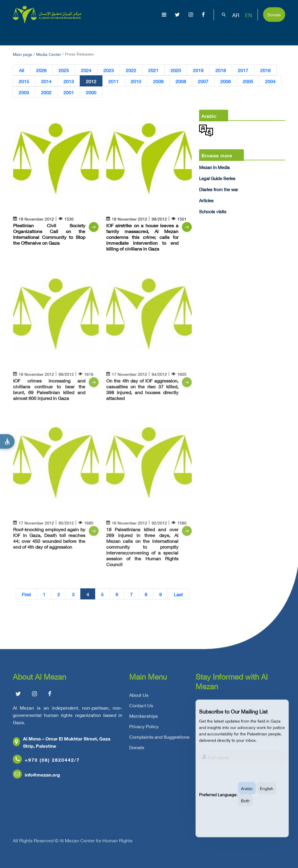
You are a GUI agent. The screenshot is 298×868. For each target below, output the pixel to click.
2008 (181, 81)
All (22, 70)
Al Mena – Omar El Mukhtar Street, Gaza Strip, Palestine (62, 744)
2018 (221, 70)
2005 (248, 81)
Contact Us (141, 708)
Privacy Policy (144, 729)
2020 (176, 70)
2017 (243, 70)
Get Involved (276, 34)
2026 (41, 70)
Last (178, 594)
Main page (23, 54)
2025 (64, 70)
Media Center (49, 54)
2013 (69, 81)
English (267, 795)
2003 (24, 92)
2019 (198, 70)
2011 (113, 81)
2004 (270, 81)
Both (245, 808)
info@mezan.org (36, 777)
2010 (136, 81)
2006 (226, 81)
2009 (158, 81)
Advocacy (200, 34)
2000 (91, 92)
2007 (203, 81)
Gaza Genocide (112, 34)
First (26, 594)
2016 (265, 70)
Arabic (247, 795)
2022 (131, 70)
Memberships (143, 718)
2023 (109, 70)
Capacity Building (237, 34)
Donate (274, 14)
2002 (46, 92)
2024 (86, 70)
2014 (46, 81)
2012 (91, 81)
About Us (81, 34)
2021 (153, 70)
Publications (169, 34)
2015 (24, 81)
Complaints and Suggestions (159, 739)
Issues (141, 34)
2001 (69, 92)
